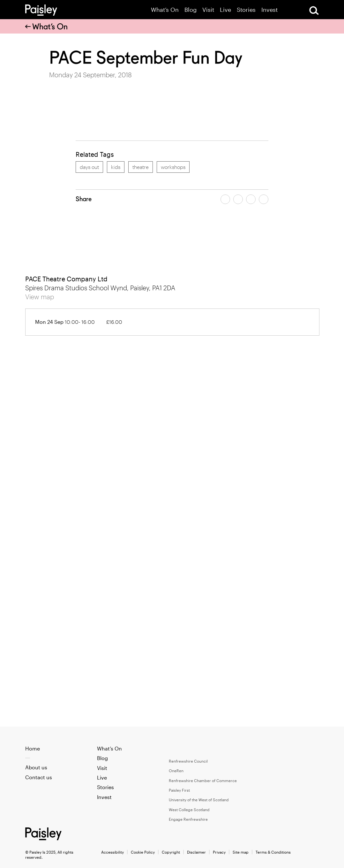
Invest (269, 10)
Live (225, 10)
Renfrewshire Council (188, 761)
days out (89, 167)
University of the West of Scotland (199, 800)
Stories (246, 10)
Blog (191, 10)
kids (116, 167)
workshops (173, 167)
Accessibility (112, 852)
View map (40, 297)
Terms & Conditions (273, 852)
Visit (208, 10)
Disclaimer (196, 852)
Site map (241, 852)
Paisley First (179, 790)
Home (33, 748)
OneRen (176, 771)
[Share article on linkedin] (264, 199)
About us (36, 767)
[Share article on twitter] (238, 199)
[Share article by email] (251, 199)
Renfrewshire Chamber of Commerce (203, 780)
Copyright (171, 852)
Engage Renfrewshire (188, 819)
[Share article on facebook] (225, 199)
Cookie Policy (143, 852)
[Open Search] (314, 11)
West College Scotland (189, 810)
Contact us (39, 777)
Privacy (219, 852)
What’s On (165, 10)
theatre (141, 167)
